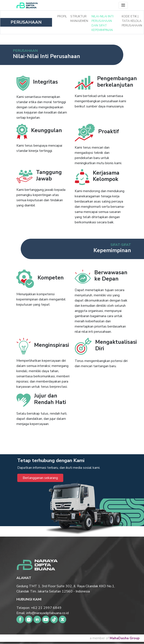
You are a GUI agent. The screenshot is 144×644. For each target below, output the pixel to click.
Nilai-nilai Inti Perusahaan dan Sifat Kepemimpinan (103, 23)
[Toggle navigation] (123, 5)
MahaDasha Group (125, 638)
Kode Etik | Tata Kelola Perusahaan (132, 21)
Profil (62, 16)
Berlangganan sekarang (40, 478)
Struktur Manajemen (79, 19)
